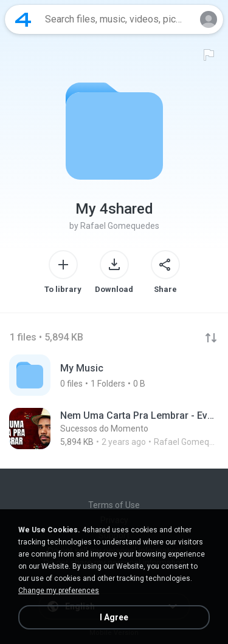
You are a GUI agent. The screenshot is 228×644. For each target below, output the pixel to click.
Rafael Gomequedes (120, 226)
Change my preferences (59, 591)
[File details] (114, 429)
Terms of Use (114, 505)
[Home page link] (23, 19)
